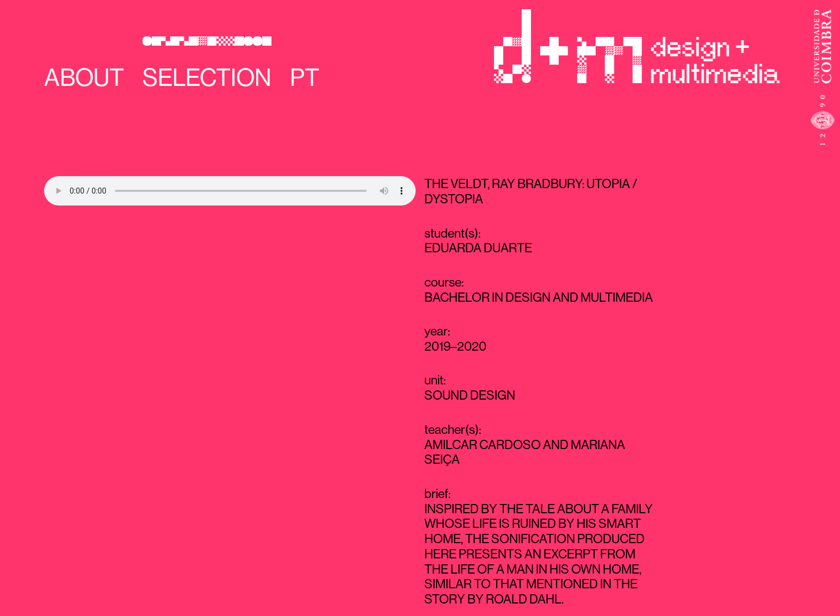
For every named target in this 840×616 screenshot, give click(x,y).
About (84, 77)
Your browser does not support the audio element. (230, 191)
